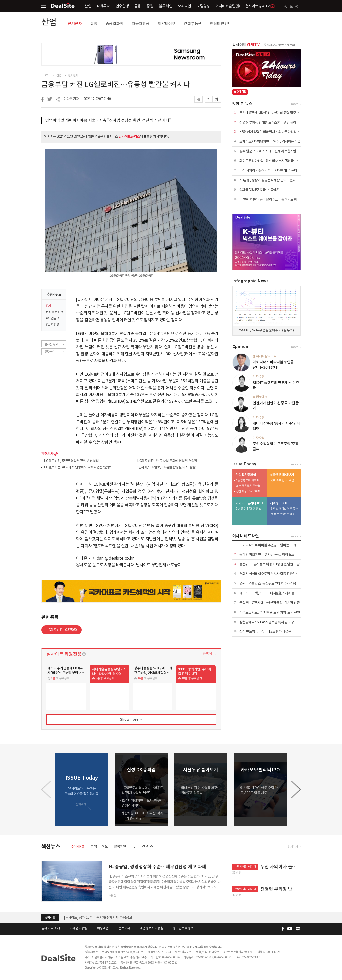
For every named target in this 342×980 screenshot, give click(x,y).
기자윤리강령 (78, 928)
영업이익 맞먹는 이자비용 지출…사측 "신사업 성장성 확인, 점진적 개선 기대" (108, 120)
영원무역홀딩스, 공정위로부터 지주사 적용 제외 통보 (274, 583)
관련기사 (47, 454)
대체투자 (103, 6)
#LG (49, 306)
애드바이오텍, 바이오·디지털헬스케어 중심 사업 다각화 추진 (280, 593)
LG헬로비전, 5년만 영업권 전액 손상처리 (71, 461)
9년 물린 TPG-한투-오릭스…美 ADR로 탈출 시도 (250, 509)
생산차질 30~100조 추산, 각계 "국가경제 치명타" (250, 491)
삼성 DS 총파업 (246, 475)
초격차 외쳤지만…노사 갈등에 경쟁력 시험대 (250, 486)
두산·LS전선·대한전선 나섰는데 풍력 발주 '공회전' (273, 113)
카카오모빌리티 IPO (249, 503)
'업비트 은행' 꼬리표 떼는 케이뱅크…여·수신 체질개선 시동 (284, 514)
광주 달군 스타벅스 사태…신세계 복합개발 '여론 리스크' (277, 151)
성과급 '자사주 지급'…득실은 (259, 190)
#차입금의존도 (55, 319)
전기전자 (75, 24)
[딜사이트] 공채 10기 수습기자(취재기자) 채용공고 (98, 917)
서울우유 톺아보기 (282, 475)
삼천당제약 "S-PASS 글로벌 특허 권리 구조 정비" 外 (274, 622)
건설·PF (148, 847)
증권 (150, 6)
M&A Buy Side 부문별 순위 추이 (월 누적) (266, 330)
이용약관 (103, 928)
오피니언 (185, 6)
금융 (138, 6)
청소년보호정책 (183, 928)
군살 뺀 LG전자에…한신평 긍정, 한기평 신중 (270, 603)
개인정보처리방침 (151, 928)
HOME (46, 75)
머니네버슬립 (227, 6)
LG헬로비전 (62, 630)
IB (134, 847)
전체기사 (293, 847)
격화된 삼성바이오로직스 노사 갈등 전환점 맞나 (271, 574)
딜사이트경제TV (260, 6)
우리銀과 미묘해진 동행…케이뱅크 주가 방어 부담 (284, 509)
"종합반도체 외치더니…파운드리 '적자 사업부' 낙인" (250, 481)
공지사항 (50, 917)
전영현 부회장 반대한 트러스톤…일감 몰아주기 (271, 122)
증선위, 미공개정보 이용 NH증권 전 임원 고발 (269, 564)
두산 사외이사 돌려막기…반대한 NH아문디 (268, 170)
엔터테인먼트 (221, 24)
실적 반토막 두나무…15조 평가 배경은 (265, 632)
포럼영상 (203, 6)
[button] (296, 790)
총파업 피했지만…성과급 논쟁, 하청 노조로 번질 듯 (273, 554)
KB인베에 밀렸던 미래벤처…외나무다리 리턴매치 (273, 132)
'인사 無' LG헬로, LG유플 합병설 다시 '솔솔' (167, 468)
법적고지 (124, 928)
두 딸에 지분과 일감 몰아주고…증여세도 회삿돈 (271, 200)
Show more (132, 720)
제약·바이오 (99, 847)
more (56, 454)
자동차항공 (141, 24)
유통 (94, 24)
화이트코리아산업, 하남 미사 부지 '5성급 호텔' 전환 (274, 161)
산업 (88, 6)
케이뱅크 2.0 (278, 503)
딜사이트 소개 (51, 928)
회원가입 (208, 654)
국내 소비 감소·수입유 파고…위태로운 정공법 (284, 481)
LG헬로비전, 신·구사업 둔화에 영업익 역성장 (167, 461)
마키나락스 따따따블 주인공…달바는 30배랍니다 (272, 545)
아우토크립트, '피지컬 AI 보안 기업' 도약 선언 (270, 613)
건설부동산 (193, 24)
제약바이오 (167, 24)
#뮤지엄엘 (53, 325)
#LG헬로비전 (55, 312)
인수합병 (122, 6)
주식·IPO (78, 847)
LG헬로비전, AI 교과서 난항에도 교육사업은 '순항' (77, 468)
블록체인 (165, 6)
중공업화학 (115, 24)
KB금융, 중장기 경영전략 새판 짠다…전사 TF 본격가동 (276, 180)
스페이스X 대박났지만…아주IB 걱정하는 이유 (270, 141)
